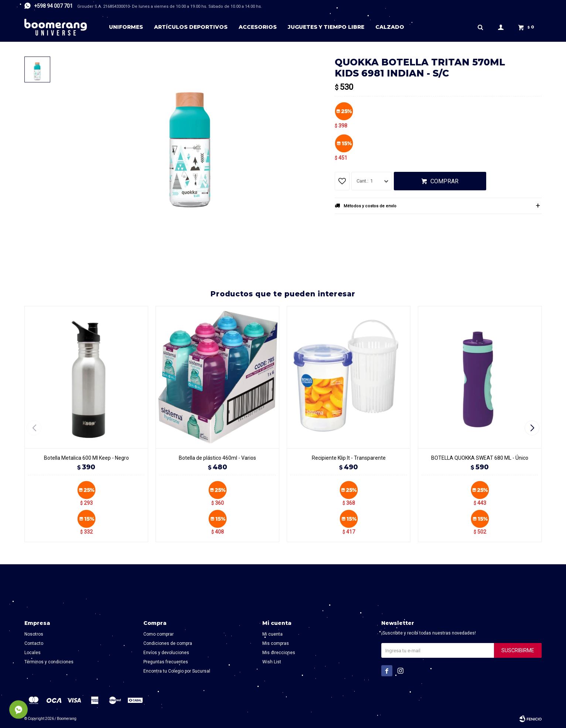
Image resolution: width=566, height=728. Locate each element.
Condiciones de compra (168, 643)
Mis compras (276, 643)
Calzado (390, 27)
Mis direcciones (279, 653)
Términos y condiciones (49, 662)
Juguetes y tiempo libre (326, 27)
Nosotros (34, 634)
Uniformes (126, 27)
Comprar (444, 181)
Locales (33, 653)
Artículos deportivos (191, 27)
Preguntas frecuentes (166, 662)
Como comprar (158, 634)
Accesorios (258, 27)
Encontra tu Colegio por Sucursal (177, 671)
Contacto (34, 643)
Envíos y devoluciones (166, 653)
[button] (533, 428)
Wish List (272, 662)
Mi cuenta (272, 634)
